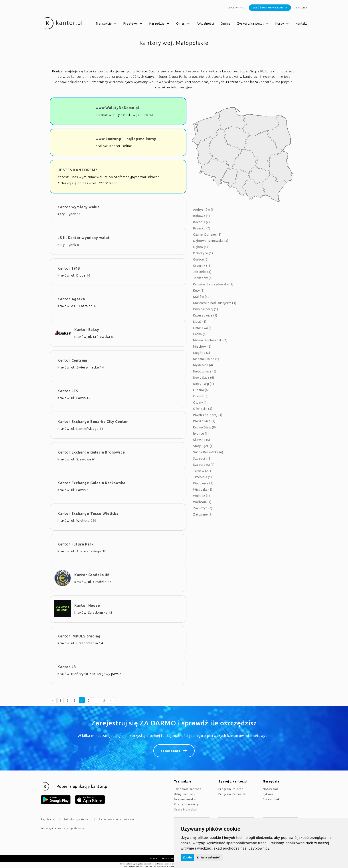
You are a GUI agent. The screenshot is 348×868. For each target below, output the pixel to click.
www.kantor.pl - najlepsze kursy (126, 139)
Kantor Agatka (71, 299)
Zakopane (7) (203, 514)
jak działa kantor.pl (188, 789)
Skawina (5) (202, 440)
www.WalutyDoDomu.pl (117, 108)
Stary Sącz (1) (203, 446)
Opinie (226, 24)
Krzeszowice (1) (205, 315)
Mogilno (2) (202, 353)
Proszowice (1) (204, 421)
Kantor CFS (68, 391)
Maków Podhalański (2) (210, 340)
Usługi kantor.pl (185, 794)
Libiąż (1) (200, 322)
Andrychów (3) (204, 210)
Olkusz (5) (201, 396)
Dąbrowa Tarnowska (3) (211, 241)
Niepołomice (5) (205, 371)
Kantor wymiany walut (78, 207)
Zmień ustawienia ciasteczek (117, 819)
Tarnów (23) (202, 471)
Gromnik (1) (202, 266)
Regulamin (47, 819)
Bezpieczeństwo (186, 799)
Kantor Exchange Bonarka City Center (93, 422)
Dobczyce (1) (203, 253)
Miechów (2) (202, 346)
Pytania (268, 794)
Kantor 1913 (69, 268)
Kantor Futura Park (75, 544)
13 (103, 700)
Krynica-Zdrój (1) (206, 309)
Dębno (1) (200, 247)
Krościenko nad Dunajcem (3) (215, 303)
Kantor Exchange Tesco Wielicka (88, 514)
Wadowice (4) (203, 483)
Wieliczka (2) (203, 490)
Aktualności (205, 24)
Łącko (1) (200, 334)
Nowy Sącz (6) (204, 378)
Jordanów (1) (203, 278)
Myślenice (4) (203, 365)
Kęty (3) (199, 291)
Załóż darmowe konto (270, 8)
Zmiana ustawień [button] (209, 857)
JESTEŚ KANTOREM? (78, 170)
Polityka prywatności (77, 819)
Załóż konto (171, 751)
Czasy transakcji (186, 809)
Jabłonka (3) (202, 272)
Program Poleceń (231, 789)
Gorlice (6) (201, 259)
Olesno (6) (201, 390)
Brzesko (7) (202, 228)
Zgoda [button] (187, 857)
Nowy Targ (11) (204, 384)
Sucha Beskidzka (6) (208, 452)
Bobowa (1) (202, 216)
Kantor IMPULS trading (79, 636)
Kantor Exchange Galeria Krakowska (91, 483)
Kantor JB (67, 667)
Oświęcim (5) (203, 409)
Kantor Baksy (87, 330)
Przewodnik (271, 799)
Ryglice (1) (201, 434)
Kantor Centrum (72, 360)
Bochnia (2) (202, 222)
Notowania (271, 789)
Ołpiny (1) (200, 402)
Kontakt (301, 24)
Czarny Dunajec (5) (207, 235)
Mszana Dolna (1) (206, 359)
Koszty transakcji (186, 804)
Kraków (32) (202, 297)
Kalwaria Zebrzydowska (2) (213, 284)
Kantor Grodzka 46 (92, 575)
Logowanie (236, 8)
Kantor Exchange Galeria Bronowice (91, 452)
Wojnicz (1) (202, 496)
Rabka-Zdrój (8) (205, 427)
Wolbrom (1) (202, 502)
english (302, 8)
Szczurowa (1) (204, 465)
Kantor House (87, 605)
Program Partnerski (233, 794)
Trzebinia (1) (203, 477)
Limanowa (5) (203, 328)
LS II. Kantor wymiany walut (84, 238)
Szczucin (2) (202, 458)
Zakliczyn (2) (203, 508)
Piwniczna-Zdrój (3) (208, 415)
